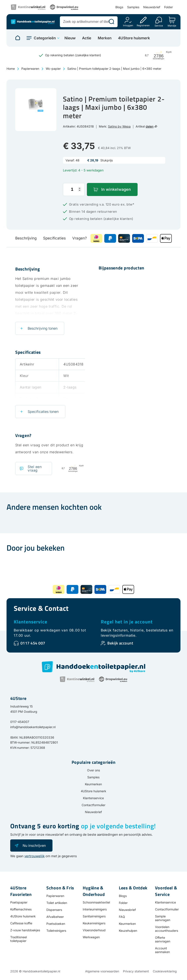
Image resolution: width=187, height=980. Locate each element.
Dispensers (54, 910)
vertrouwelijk (35, 856)
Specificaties (54, 238)
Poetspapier (19, 902)
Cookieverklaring (165, 971)
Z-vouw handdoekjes (25, 930)
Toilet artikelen (57, 903)
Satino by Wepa (119, 126)
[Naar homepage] (18, 38)
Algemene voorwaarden (102, 971)
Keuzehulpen (128, 931)
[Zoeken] (111, 22)
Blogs (119, 7)
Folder (168, 7)
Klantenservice (30, 622)
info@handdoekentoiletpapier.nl (33, 727)
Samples (133, 7)
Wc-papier (53, 69)
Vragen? (80, 238)
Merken (105, 38)
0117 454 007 (33, 643)
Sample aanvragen (163, 918)
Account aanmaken (162, 950)
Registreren (143, 25)
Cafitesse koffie (21, 923)
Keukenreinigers (94, 923)
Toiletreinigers (56, 931)
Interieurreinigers (95, 909)
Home (11, 69)
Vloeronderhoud (94, 930)
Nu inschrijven (34, 845)
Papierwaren (30, 69)
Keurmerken (93, 784)
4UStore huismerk (134, 38)
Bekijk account (120, 643)
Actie (87, 38)
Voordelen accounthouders (167, 929)
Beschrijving (26, 238)
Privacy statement (136, 971)
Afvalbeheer (55, 917)
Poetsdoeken (56, 924)
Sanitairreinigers (94, 916)
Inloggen (128, 25)
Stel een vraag (35, 468)
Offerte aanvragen (163, 939)
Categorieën (45, 38)
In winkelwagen (116, 189)
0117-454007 (20, 722)
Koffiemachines (21, 909)
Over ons (93, 770)
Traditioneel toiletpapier (19, 939)
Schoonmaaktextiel (96, 902)
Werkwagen (91, 937)
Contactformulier (93, 805)
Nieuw (70, 38)
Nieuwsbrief (152, 7)
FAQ (122, 917)
